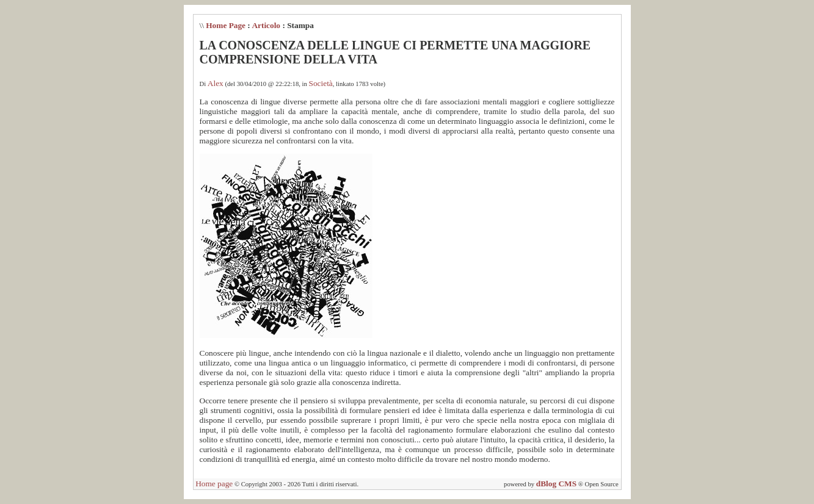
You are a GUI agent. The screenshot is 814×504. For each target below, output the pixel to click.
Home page (214, 484)
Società (321, 83)
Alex (216, 83)
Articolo (266, 25)
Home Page (226, 25)
